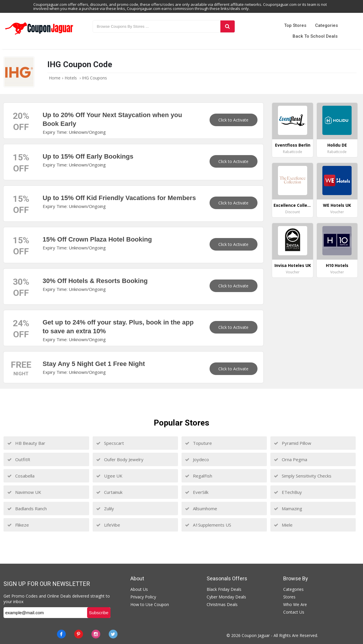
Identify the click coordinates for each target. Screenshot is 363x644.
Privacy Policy (143, 597)
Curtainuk (109, 492)
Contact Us (294, 612)
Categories (326, 25)
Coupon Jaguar (256, 635)
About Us (139, 589)
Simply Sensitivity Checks (303, 476)
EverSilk (197, 492)
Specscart (110, 443)
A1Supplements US (208, 525)
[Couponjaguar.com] (39, 35)
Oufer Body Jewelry (120, 459)
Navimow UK (24, 492)
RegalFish (199, 476)
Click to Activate (233, 120)
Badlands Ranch (27, 508)
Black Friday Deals (224, 589)
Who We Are (295, 604)
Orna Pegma (291, 459)
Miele (283, 525)
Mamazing (288, 508)
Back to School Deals (315, 36)
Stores (289, 597)
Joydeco (197, 459)
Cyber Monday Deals (226, 597)
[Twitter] (113, 634)
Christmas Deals (222, 604)
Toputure (198, 443)
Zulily (105, 508)
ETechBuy (288, 492)
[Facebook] (61, 634)
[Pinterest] (79, 634)
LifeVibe (108, 525)
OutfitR (19, 459)
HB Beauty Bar (26, 443)
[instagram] (96, 634)
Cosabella (21, 476)
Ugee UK (109, 476)
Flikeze (18, 525)
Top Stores (295, 25)
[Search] (227, 26)
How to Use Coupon (150, 604)
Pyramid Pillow (293, 443)
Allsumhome (201, 508)
